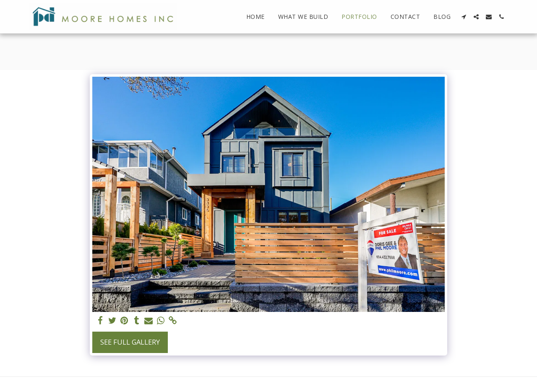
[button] (464, 17)
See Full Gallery (130, 342)
